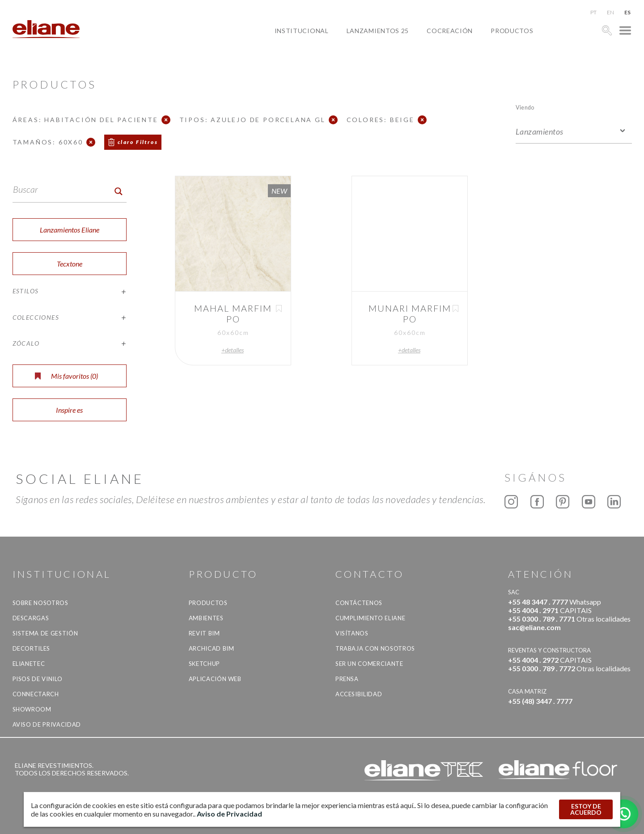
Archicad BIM (212, 648)
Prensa (347, 679)
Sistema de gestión (45, 633)
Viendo (525, 107)
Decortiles (32, 648)
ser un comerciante (369, 664)
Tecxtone (70, 264)
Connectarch (36, 694)
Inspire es (69, 410)
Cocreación (450, 31)
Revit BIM (204, 633)
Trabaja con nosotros (375, 648)
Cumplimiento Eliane (370, 618)
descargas (31, 618)
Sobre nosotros (40, 603)
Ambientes (206, 618)
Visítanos (352, 633)
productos (512, 31)
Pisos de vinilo (38, 679)
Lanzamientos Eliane (70, 230)
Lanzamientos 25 (378, 31)
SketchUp (204, 664)
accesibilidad (359, 694)
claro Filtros (138, 142)
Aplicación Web (215, 679)
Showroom (32, 709)
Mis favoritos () (67, 376)
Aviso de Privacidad (47, 724)
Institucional (302, 31)
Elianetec (29, 664)
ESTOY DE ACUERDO (586, 809)
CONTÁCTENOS (359, 603)
